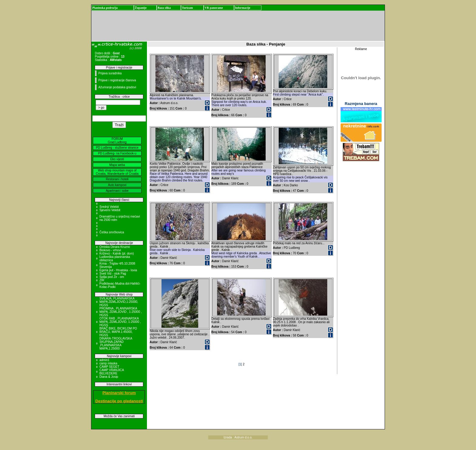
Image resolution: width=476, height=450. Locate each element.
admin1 (104, 360)
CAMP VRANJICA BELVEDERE (111, 372)
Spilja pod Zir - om (112, 277)
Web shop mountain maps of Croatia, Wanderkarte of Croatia (117, 172)
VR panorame (214, 8)
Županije (141, 8)
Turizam (187, 8)
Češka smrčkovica (112, 232)
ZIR (102, 280)
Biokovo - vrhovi (110, 250)
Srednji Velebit (109, 207)
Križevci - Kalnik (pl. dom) (116, 254)
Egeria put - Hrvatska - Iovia (118, 270)
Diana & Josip (109, 377)
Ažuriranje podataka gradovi (117, 87)
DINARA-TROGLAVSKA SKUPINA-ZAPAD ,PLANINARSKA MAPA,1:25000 (116, 343)
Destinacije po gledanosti (119, 401)
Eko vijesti (117, 159)
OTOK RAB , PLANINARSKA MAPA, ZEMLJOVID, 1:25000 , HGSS (120, 322)
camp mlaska (108, 363)
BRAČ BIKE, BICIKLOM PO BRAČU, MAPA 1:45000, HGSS (118, 332)
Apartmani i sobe (117, 191)
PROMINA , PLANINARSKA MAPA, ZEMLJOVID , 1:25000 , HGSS (120, 312)
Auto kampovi (117, 185)
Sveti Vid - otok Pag (113, 274)
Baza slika (164, 8)
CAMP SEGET (109, 367)
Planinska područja (105, 8)
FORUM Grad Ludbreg (117, 140)
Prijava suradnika (110, 73)
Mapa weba (117, 165)
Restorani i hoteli (117, 179)
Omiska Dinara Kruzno (115, 247)
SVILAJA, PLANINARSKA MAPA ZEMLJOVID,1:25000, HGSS (119, 302)
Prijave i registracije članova (117, 80)
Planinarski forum (119, 393)
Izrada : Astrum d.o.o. (238, 437)
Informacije (243, 8)
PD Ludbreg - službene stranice (117, 148)
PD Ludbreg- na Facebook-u (117, 153)
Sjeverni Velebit (110, 210)
